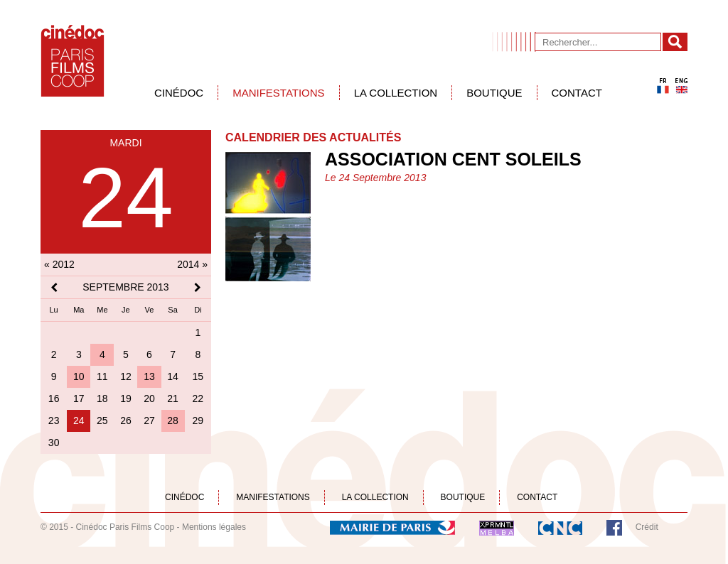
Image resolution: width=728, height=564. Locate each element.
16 (54, 398)
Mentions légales (214, 527)
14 (173, 376)
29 (198, 421)
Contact (577, 93)
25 (102, 421)
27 (149, 421)
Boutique (494, 93)
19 (126, 398)
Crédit (647, 527)
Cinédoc (179, 93)
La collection (396, 93)
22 (198, 398)
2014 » (192, 264)
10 (79, 376)
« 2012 (59, 264)
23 (54, 421)
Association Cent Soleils (453, 159)
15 (198, 376)
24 (79, 421)
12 (126, 376)
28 (173, 421)
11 (102, 376)
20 (149, 398)
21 (173, 398)
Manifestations (278, 93)
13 (149, 376)
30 (54, 443)
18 (102, 398)
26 (126, 421)
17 (79, 398)
